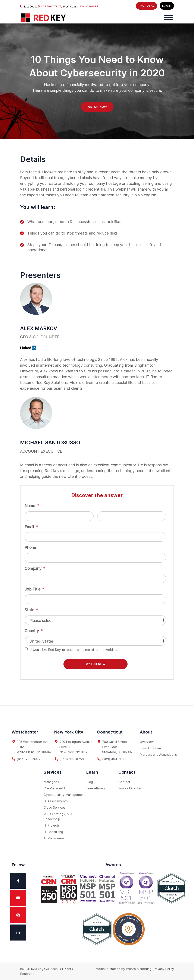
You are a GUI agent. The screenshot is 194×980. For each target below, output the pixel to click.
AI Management (55, 838)
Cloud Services (55, 807)
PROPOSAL (146, 6)
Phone (30, 548)
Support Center (130, 788)
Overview (147, 741)
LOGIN (167, 6)
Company (35, 568)
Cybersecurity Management (64, 794)
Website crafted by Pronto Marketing (124, 968)
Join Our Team (150, 747)
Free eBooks (96, 788)
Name (32, 506)
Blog (90, 781)
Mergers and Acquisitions (158, 754)
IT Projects (52, 825)
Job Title (34, 589)
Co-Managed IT (55, 788)
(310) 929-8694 (79, 6)
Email (31, 527)
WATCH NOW (97, 107)
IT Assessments (56, 800)
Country (34, 631)
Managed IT (52, 781)
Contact (124, 781)
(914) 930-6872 (39, 6)
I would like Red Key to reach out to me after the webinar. (74, 650)
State (31, 610)
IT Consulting (53, 831)
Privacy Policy (164, 968)
